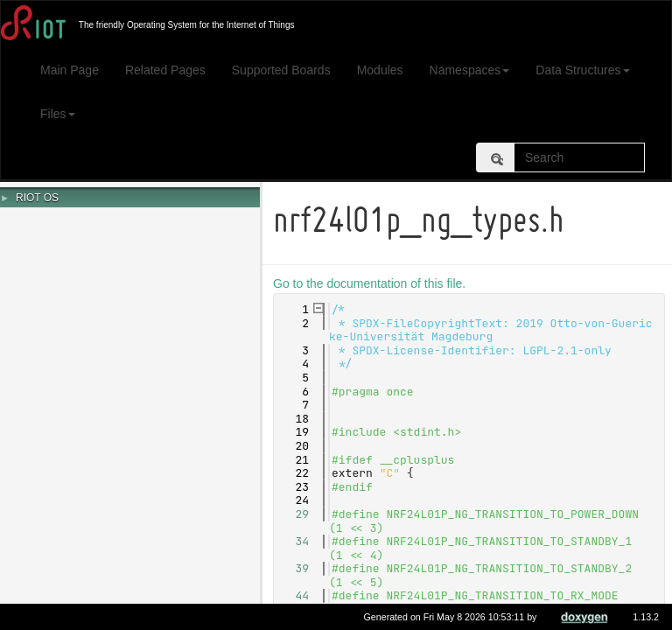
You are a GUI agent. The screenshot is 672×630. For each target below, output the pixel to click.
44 (294, 595)
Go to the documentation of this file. (372, 283)
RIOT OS (37, 198)
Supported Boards (281, 70)
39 (294, 568)
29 (294, 514)
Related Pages (165, 70)
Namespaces (470, 70)
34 (294, 541)
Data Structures (582, 70)
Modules (380, 70)
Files (58, 114)
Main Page (70, 70)
